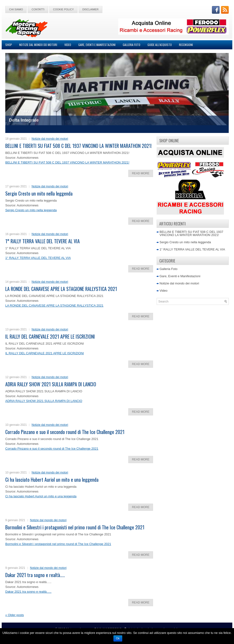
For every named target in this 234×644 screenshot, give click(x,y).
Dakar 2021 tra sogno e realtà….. (35, 575)
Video (68, 45)
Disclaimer (90, 9)
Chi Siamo (16, 9)
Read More (141, 173)
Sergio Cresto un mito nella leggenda (39, 193)
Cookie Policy (63, 9)
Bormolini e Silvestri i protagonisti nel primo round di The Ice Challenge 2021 (75, 527)
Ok (118, 638)
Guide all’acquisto (160, 45)
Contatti (38, 9)
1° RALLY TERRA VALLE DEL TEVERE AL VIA (43, 241)
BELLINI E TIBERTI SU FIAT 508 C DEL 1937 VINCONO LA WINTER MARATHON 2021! (79, 146)
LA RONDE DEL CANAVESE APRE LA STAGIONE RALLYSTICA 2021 (61, 289)
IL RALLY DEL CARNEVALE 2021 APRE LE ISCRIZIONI (50, 336)
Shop (9, 45)
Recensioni (186, 45)
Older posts (15, 615)
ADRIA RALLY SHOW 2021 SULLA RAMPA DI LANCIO (51, 384)
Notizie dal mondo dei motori (38, 45)
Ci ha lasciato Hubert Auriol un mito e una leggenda (52, 480)
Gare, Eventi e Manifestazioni (97, 45)
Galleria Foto (132, 45)
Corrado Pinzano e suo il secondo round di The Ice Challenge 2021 (65, 432)
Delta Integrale (24, 120)
